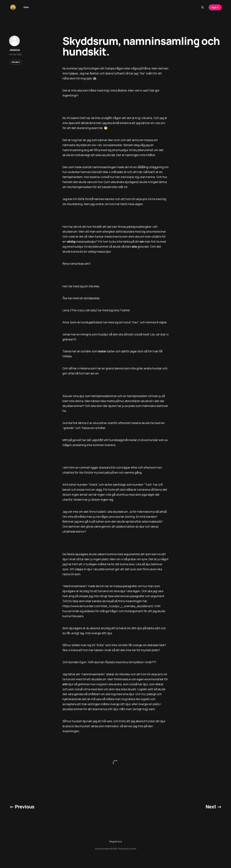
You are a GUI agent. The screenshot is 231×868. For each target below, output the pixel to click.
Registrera (116, 842)
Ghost (133, 849)
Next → (214, 807)
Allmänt (16, 62)
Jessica (15, 50)
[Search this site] (203, 7)
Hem (26, 7)
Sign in (215, 7)
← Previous (22, 807)
